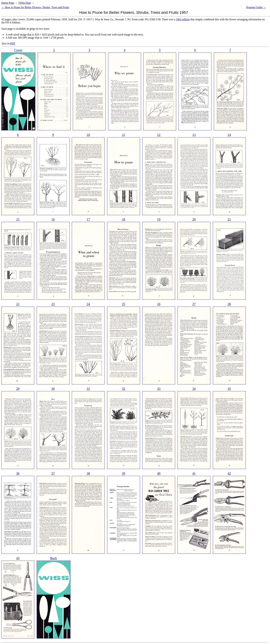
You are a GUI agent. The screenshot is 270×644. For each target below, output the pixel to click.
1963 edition (183, 19)
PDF (13, 43)
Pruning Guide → (256, 7)
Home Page (8, 3)
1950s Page (25, 3)
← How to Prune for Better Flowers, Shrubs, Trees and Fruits (35, 7)
